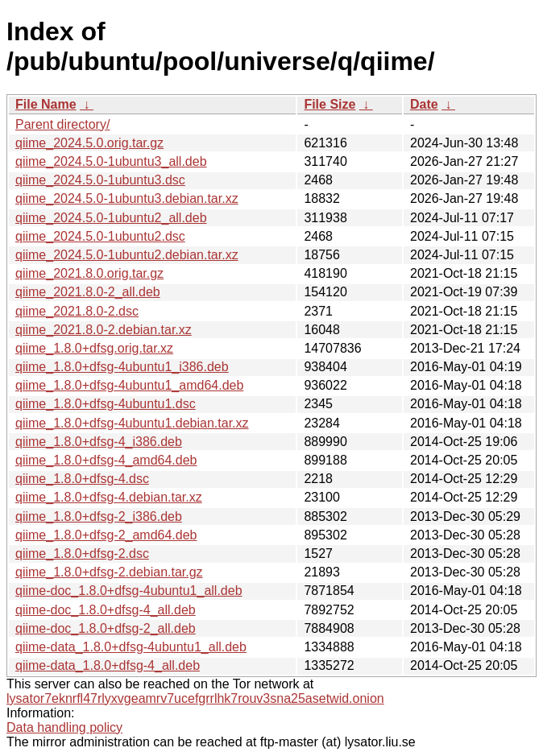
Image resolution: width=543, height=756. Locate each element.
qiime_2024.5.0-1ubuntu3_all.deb (111, 161)
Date (424, 104)
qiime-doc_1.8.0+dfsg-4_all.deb (106, 610)
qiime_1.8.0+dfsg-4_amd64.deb (106, 460)
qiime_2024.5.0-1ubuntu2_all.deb (111, 218)
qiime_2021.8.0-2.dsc (77, 311)
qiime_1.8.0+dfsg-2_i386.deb (99, 516)
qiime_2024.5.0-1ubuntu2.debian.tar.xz (127, 255)
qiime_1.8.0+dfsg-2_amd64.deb (106, 535)
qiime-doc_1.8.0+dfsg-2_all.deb (106, 628)
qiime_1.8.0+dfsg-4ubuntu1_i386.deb (122, 367)
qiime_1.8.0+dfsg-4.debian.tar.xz (109, 497)
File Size (330, 104)
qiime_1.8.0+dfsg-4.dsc (82, 479)
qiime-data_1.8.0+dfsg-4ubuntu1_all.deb (131, 647)
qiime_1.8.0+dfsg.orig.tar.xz (94, 348)
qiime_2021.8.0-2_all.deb (88, 292)
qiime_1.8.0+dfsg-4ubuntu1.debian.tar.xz (132, 423)
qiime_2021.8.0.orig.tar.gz (89, 273)
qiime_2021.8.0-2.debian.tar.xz (104, 330)
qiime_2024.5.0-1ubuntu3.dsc (100, 180)
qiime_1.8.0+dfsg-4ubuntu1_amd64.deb (129, 385)
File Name (46, 104)
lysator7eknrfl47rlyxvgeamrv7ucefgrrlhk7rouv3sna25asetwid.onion (195, 698)
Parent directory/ (62, 124)
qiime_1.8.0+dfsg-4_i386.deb (99, 442)
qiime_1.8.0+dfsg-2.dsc (82, 554)
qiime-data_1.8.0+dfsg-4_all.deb (108, 665)
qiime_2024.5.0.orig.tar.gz (89, 143)
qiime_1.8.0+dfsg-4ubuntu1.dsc (106, 404)
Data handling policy (64, 727)
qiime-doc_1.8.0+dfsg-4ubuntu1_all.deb (129, 591)
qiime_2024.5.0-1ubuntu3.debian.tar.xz (127, 198)
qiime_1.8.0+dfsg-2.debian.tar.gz (109, 572)
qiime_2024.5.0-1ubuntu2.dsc (100, 236)
